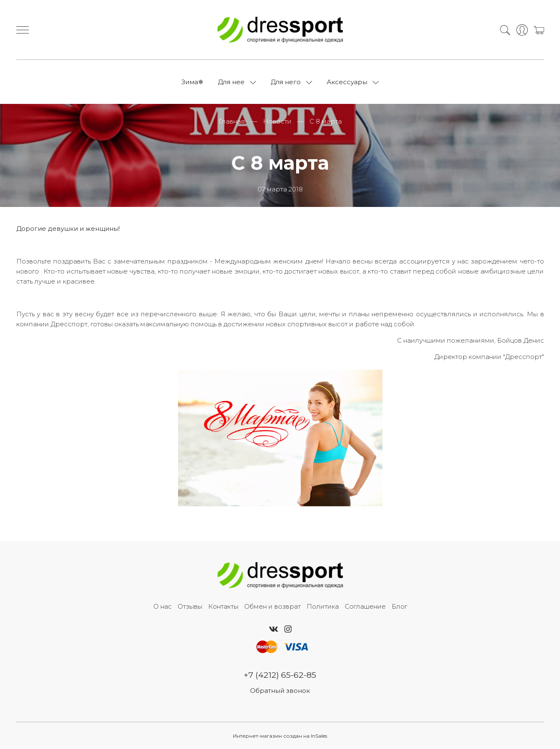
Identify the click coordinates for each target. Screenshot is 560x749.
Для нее (231, 82)
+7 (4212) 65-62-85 (280, 675)
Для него (286, 82)
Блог (399, 606)
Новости (277, 121)
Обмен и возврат (272, 606)
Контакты (223, 606)
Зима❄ (192, 82)
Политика (323, 606)
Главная (232, 121)
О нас (163, 606)
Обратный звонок (280, 691)
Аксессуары (347, 82)
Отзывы (190, 606)
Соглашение (365, 606)
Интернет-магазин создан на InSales (280, 736)
